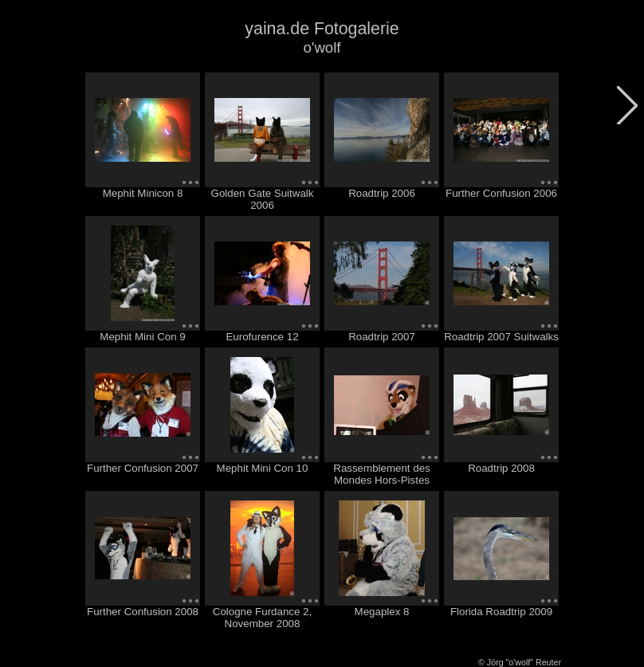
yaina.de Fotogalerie (322, 29)
